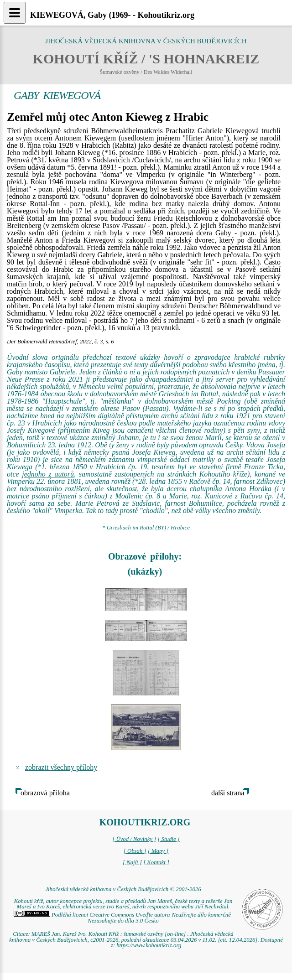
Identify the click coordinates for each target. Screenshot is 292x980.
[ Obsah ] (135, 851)
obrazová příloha (45, 793)
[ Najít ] (132, 862)
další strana (228, 793)
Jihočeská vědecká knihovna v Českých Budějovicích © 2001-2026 (123, 889)
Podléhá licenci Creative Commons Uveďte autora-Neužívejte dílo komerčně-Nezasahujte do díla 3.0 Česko (123, 918)
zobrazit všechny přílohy (61, 767)
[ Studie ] (168, 839)
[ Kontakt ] (156, 862)
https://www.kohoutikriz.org (149, 945)
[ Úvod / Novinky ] (134, 839)
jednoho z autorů (48, 474)
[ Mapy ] (158, 851)
